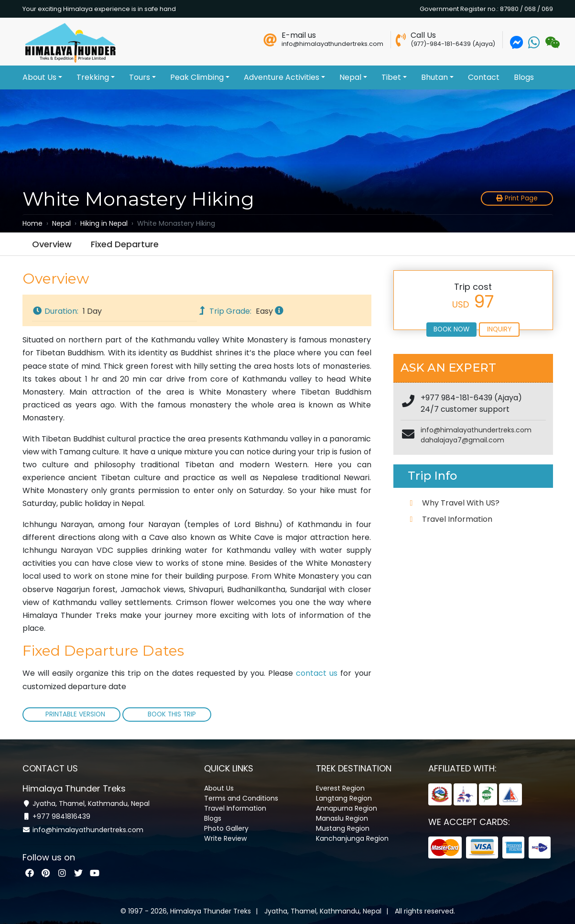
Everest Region (340, 784)
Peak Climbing (200, 77)
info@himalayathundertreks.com (476, 430)
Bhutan (437, 77)
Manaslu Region (342, 814)
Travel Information (457, 519)
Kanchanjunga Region (352, 835)
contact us (317, 673)
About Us (42, 77)
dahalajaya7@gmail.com (462, 440)
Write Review (225, 835)
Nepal (353, 77)
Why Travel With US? (461, 503)
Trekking (96, 77)
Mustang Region (343, 825)
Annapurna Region (347, 804)
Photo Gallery (226, 825)
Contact (484, 77)
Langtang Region (344, 794)
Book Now (451, 329)
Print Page (517, 198)
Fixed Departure (125, 244)
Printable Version (75, 714)
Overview (52, 244)
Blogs (524, 77)
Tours (142, 77)
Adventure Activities (284, 77)
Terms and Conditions (241, 794)
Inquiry (499, 329)
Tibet (394, 77)
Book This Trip (171, 714)
